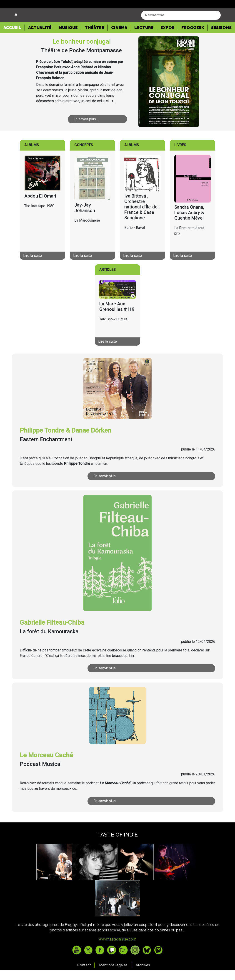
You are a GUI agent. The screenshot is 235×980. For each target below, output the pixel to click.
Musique (68, 39)
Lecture (144, 39)
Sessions (221, 39)
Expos (167, 39)
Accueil (14, 39)
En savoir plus (105, 487)
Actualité (40, 39)
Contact (84, 976)
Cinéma (119, 39)
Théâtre (94, 39)
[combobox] (181, 27)
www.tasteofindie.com (118, 951)
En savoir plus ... (86, 130)
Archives (143, 976)
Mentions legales (113, 976)
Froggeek (193, 39)
